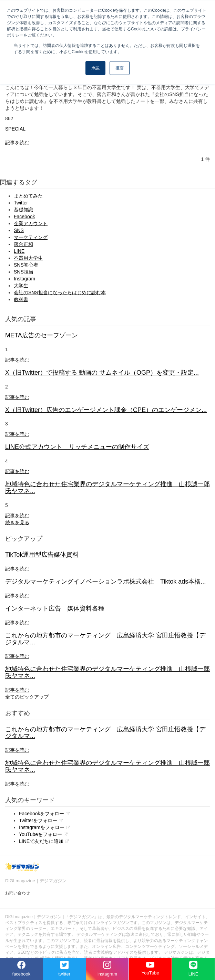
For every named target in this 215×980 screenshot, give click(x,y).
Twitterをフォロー (38, 820)
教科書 (21, 299)
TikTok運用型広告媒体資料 (42, 555)
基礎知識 (23, 210)
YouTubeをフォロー (40, 834)
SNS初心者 (26, 265)
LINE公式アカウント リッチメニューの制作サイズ (77, 447)
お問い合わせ (18, 893)
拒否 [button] (120, 68)
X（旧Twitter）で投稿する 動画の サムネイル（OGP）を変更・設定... (102, 373)
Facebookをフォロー (42, 814)
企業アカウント (31, 223)
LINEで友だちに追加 (41, 841)
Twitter (21, 203)
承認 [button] (95, 68)
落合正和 (23, 244)
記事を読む (17, 143)
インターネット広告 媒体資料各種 (55, 608)
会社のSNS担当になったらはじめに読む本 (60, 292)
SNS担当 (24, 272)
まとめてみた (28, 196)
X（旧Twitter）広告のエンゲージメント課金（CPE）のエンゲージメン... (106, 410)
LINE (19, 251)
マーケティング (31, 237)
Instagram (24, 279)
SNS (19, 230)
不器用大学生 (28, 258)
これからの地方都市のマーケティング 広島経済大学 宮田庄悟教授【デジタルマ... (105, 639)
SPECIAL (15, 129)
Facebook (24, 217)
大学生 (21, 286)
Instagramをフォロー (42, 827)
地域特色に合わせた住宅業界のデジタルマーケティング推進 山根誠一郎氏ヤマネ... (107, 488)
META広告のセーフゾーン (42, 335)
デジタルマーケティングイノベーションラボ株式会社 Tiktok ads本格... (105, 582)
